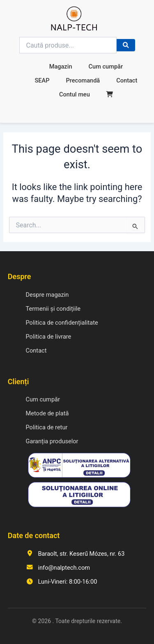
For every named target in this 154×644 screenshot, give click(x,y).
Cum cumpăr (106, 66)
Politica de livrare (49, 337)
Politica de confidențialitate (62, 323)
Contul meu (75, 94)
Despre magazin (47, 295)
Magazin (61, 66)
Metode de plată (47, 413)
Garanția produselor (52, 441)
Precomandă (83, 80)
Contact (127, 80)
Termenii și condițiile (53, 309)
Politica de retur (47, 427)
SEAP (42, 80)
